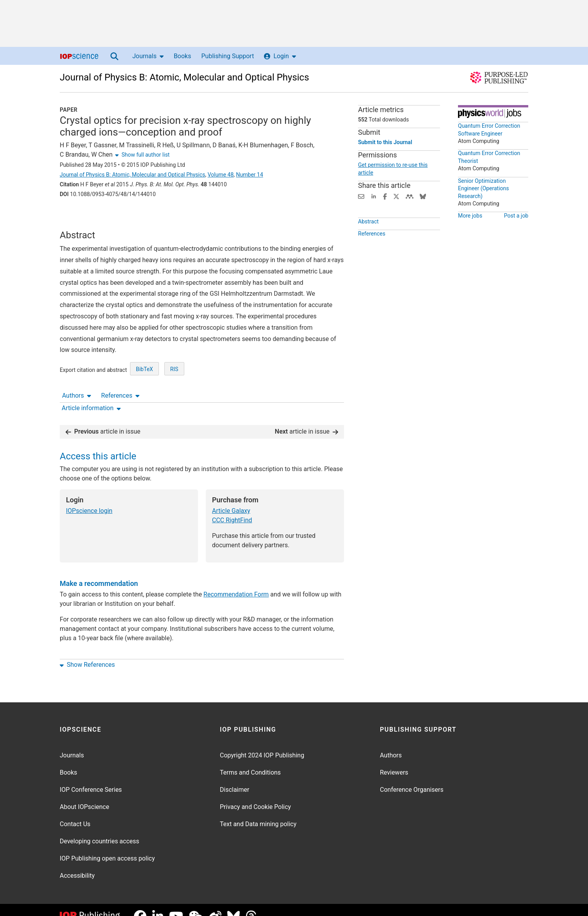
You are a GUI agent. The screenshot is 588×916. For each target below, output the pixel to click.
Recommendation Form (236, 581)
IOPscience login (89, 498)
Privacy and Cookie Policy (255, 794)
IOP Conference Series (91, 777)
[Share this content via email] (361, 196)
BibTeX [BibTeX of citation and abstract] (144, 391)
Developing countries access (100, 828)
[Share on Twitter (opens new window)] (396, 196)
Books (183, 56)
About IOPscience (85, 794)
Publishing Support (227, 56)
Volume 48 (221, 175)
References (120, 216)
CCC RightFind (232, 507)
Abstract (368, 233)
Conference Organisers (412, 777)
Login (280, 56)
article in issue (103, 419)
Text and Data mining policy (258, 811)
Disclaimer (234, 777)
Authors (77, 216)
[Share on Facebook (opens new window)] (385, 196)
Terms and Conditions (250, 760)
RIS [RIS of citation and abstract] (174, 391)
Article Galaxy (231, 498)
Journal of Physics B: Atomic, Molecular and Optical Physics (184, 77)
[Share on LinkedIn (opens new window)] (374, 196)
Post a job (516, 216)
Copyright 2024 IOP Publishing (262, 742)
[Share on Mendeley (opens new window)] (410, 196)
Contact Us (75, 811)
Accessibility (77, 863)
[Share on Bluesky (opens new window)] (423, 196)
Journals (148, 56)
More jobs (470, 216)
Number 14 (250, 175)
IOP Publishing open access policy (107, 845)
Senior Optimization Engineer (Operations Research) (483, 188)
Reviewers (394, 760)
